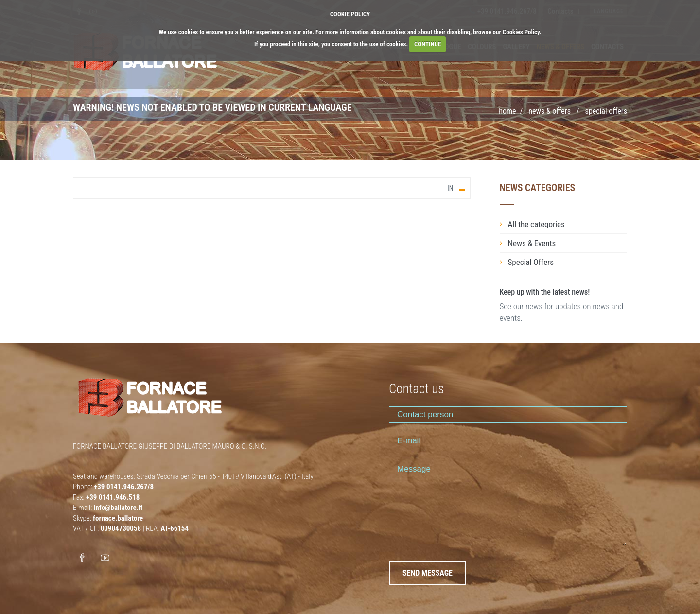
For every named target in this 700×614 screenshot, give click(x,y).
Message (508, 503)
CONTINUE (428, 44)
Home (507, 111)
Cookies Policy (521, 32)
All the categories (536, 224)
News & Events (532, 243)
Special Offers (531, 262)
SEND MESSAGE (428, 573)
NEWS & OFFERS (550, 111)
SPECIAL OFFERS (606, 111)
